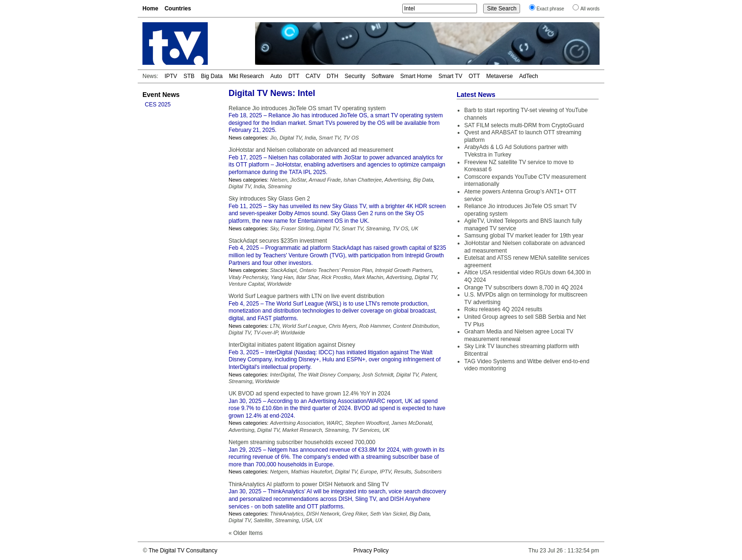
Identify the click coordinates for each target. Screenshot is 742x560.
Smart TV (450, 76)
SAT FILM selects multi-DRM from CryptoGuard (524, 125)
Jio (273, 138)
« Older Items (246, 533)
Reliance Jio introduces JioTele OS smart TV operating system (307, 108)
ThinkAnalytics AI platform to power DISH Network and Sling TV (309, 484)
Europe (368, 472)
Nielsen (278, 180)
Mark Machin (368, 277)
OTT (474, 76)
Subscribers (428, 472)
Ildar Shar (307, 277)
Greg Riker (355, 514)
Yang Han (282, 277)
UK (415, 228)
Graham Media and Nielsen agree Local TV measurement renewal (519, 335)
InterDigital (282, 375)
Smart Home (416, 76)
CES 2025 (158, 105)
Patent (429, 375)
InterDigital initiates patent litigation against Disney (292, 345)
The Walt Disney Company (328, 375)
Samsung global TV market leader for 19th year (524, 236)
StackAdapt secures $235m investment (278, 241)
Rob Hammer (375, 326)
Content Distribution (416, 326)
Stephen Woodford (367, 423)
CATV (313, 76)
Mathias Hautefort (312, 472)
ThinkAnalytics (287, 514)
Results (402, 472)
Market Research (302, 430)
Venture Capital (246, 284)
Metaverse (500, 76)
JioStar (298, 180)
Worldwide (279, 284)
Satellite (263, 520)
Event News (161, 95)
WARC (334, 423)
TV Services (366, 430)
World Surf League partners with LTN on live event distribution (306, 296)
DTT (294, 76)
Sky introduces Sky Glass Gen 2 (269, 199)
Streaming (280, 186)
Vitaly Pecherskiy (248, 277)
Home (150, 9)
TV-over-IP (266, 332)
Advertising (397, 180)
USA (307, 520)
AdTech (529, 76)
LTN (274, 326)
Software (383, 76)
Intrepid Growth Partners (404, 270)
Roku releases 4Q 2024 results (503, 309)
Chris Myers (342, 326)
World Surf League (304, 326)
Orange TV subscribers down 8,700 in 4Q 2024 (524, 288)
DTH (332, 76)
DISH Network (323, 514)
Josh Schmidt (378, 375)
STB (189, 76)
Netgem (279, 472)
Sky (274, 228)
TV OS (351, 138)
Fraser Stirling (297, 228)
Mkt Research (247, 76)
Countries (178, 9)
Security (355, 76)
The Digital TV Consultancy (183, 551)
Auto (276, 76)
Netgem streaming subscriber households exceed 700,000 (302, 442)
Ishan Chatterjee (363, 180)
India (310, 138)
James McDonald (411, 423)
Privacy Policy (371, 551)
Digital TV (291, 138)
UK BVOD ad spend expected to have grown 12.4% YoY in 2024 (309, 394)
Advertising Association (296, 423)
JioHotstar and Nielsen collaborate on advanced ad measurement (311, 150)
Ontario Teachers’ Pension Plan (336, 270)
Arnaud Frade (325, 180)
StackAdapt (283, 270)
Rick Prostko (336, 277)
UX (319, 520)
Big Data (212, 76)
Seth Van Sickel (388, 514)
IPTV (171, 76)
